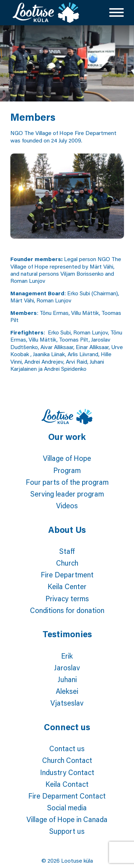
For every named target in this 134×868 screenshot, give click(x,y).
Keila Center (67, 586)
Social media (67, 807)
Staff (67, 551)
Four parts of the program (67, 482)
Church (67, 563)
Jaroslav (67, 667)
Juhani (67, 679)
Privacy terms (67, 598)
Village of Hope (67, 458)
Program (67, 470)
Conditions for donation (67, 610)
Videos (67, 505)
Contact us (67, 748)
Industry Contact (67, 772)
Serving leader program (67, 494)
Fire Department (67, 575)
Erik (67, 656)
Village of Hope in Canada (67, 819)
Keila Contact (67, 784)
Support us (67, 831)
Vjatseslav (67, 703)
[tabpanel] (67, 63)
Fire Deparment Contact (67, 796)
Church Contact (67, 760)
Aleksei (67, 691)
